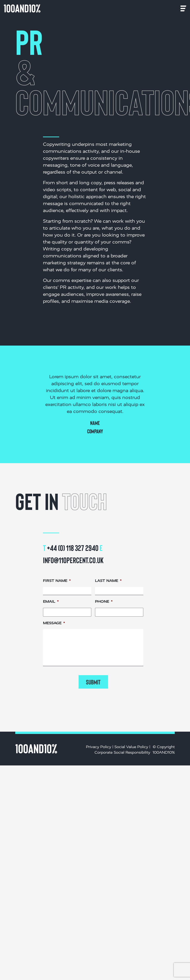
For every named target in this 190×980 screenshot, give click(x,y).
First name (57, 581)
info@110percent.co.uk (73, 560)
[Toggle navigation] (47, 8)
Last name (108, 581)
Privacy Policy (99, 747)
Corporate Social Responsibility (122, 752)
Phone (104, 601)
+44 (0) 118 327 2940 (73, 548)
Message (54, 623)
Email (51, 601)
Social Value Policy (131, 747)
